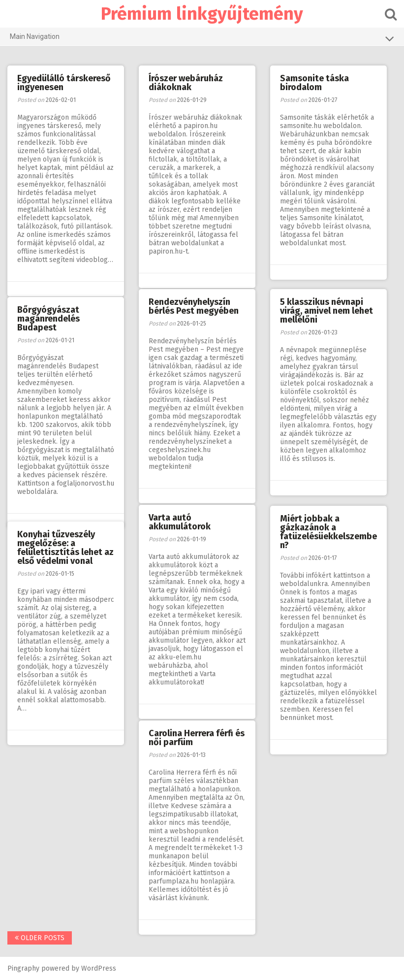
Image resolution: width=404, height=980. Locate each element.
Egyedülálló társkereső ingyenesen (64, 83)
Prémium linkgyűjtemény (202, 14)
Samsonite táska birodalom (314, 83)
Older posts (40, 938)
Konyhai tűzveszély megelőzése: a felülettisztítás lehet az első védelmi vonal (65, 548)
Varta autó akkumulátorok (180, 522)
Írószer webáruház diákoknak (186, 83)
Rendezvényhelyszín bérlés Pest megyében (194, 306)
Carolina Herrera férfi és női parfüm (197, 738)
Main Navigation (202, 38)
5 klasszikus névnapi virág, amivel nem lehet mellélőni (326, 311)
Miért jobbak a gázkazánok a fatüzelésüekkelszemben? (328, 532)
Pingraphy (23, 968)
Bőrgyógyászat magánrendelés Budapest (48, 319)
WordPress (99, 968)
